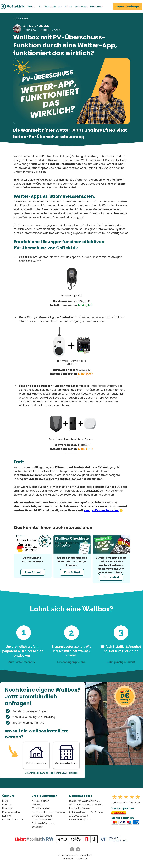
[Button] (36, 755)
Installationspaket (42, 819)
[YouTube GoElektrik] (78, 849)
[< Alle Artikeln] (29, 19)
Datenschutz (85, 855)
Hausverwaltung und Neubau (48, 812)
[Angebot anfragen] (128, 6)
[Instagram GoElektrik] (72, 849)
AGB (75, 855)
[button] (32, 7)
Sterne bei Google (126, 802)
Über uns (7, 808)
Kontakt (7, 805)
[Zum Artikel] (33, 572)
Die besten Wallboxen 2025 (85, 801)
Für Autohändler (40, 808)
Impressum (64, 855)
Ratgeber (37, 827)
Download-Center (13, 819)
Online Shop (38, 805)
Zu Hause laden (40, 801)
